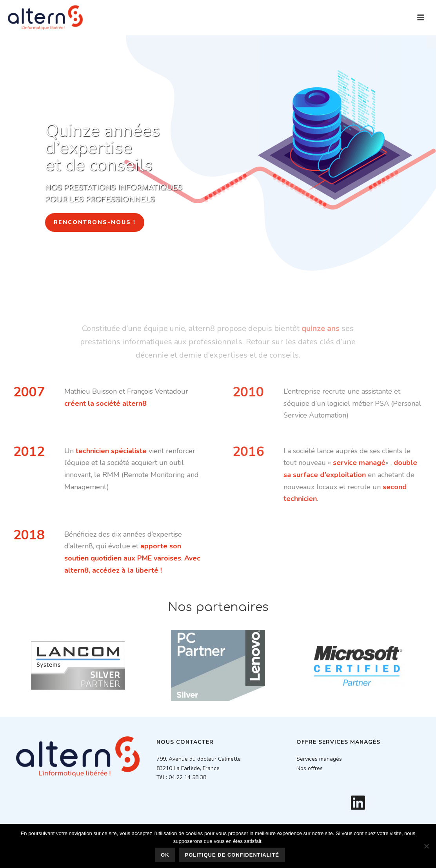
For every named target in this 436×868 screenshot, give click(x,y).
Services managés (319, 759)
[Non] (426, 846)
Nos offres (310, 768)
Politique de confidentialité (232, 855)
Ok (165, 855)
